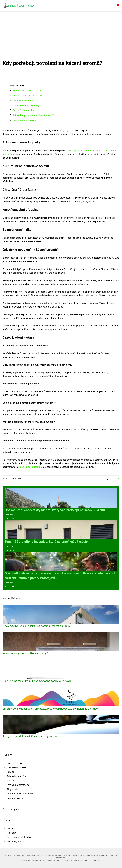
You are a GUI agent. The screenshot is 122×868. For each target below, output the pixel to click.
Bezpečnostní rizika (23, 110)
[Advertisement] (61, 30)
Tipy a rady (115, 479)
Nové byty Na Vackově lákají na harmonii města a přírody (36, 626)
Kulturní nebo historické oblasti (29, 95)
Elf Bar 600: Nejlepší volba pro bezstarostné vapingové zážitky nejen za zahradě (50, 709)
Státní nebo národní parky (27, 90)
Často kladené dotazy (24, 120)
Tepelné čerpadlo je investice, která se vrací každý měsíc (46, 542)
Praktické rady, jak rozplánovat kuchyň (25, 653)
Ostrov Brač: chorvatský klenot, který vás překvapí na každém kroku (55, 510)
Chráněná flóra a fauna (25, 100)
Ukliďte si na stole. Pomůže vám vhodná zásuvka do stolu (37, 681)
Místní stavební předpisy (26, 105)
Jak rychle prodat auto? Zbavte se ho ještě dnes (31, 736)
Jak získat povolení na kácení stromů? (33, 115)
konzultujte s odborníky (30, 467)
